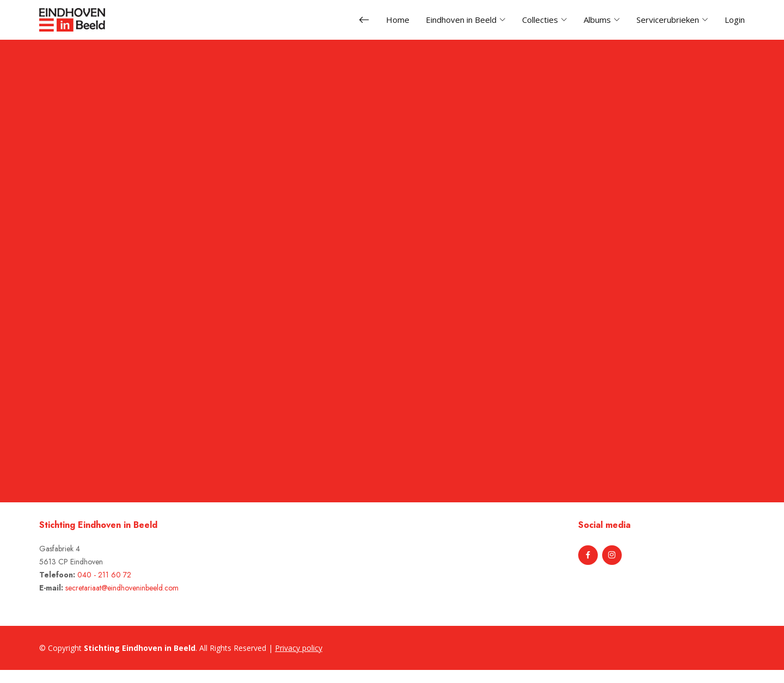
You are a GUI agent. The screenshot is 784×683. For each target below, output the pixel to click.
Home (398, 20)
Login (735, 20)
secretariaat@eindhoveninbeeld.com (122, 588)
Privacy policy (299, 648)
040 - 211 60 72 (104, 575)
